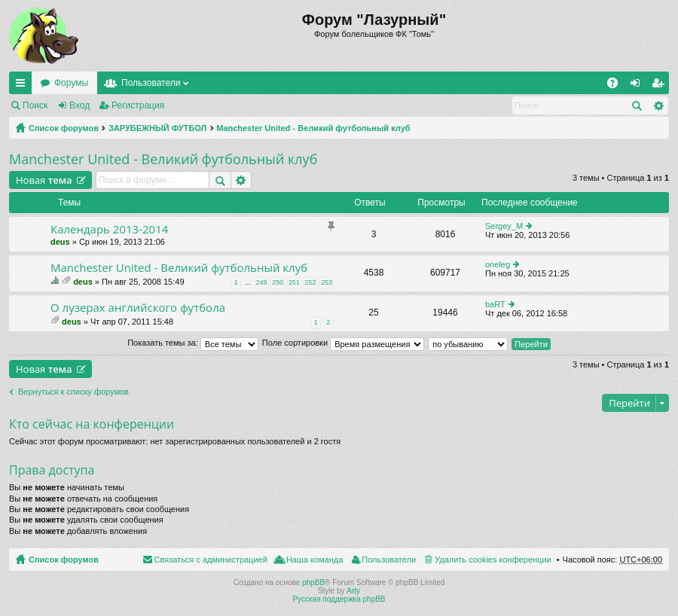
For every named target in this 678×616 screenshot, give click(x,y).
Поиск (35, 105)
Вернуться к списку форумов (73, 392)
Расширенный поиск (658, 105)
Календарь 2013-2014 (109, 229)
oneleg (498, 264)
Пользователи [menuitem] (389, 560)
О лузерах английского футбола (138, 308)
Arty (353, 591)
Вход (79, 105)
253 (327, 282)
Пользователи (151, 83)
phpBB (313, 582)
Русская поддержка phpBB (339, 599)
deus (60, 242)
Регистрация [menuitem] (661, 86)
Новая (44, 180)
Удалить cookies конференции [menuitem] (493, 560)
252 (311, 282)
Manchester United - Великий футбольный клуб (313, 128)
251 (294, 282)
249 (262, 282)
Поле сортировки (343, 343)
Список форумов (64, 128)
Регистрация (138, 105)
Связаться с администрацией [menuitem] (211, 560)
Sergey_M (504, 226)
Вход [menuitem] (638, 86)
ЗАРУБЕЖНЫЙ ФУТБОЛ (157, 128)
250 (278, 282)
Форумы (71, 83)
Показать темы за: (193, 343)
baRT (495, 304)
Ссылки (23, 86)
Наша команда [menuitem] (315, 560)
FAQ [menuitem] (617, 86)
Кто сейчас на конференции (92, 424)
